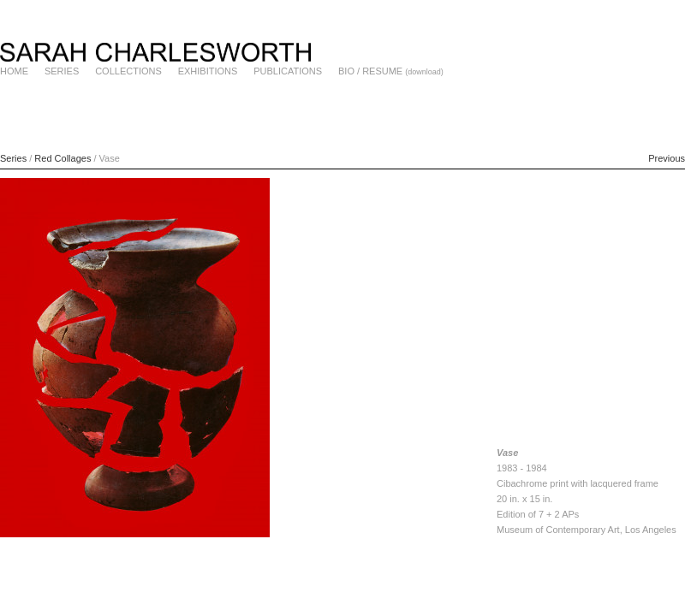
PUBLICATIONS (288, 71)
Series (13, 158)
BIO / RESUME (370, 71)
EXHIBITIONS (208, 71)
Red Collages (63, 158)
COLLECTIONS (128, 71)
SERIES (62, 71)
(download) (424, 72)
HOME (14, 71)
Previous (667, 158)
